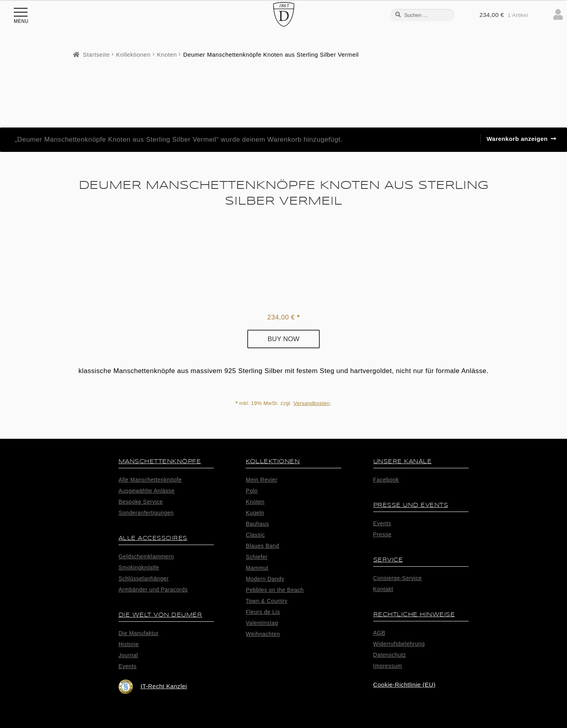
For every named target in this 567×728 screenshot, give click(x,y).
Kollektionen (133, 55)
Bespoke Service (141, 502)
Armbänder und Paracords (153, 589)
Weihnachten (263, 634)
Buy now (284, 339)
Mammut (257, 568)
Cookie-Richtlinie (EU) (405, 685)
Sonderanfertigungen (146, 513)
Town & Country (267, 601)
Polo (252, 491)
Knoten (167, 55)
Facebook (386, 480)
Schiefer (257, 557)
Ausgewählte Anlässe (147, 491)
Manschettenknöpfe (160, 461)
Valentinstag (262, 623)
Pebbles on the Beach (275, 590)
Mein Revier (261, 480)
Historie (129, 644)
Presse (383, 534)
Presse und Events (411, 505)
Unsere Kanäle (403, 461)
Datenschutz (390, 655)
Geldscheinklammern (146, 556)
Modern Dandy (265, 579)
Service (388, 560)
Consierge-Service (398, 578)
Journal (128, 655)
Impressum (388, 666)
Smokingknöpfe (139, 567)
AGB (379, 633)
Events (128, 666)
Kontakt (383, 589)
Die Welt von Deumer (160, 615)
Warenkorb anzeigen (517, 139)
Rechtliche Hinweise (414, 614)
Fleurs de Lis (263, 612)
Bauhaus (257, 524)
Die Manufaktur (139, 633)
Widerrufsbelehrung (399, 644)
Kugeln (255, 513)
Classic (255, 535)
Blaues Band (262, 546)
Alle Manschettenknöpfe (150, 480)
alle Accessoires (153, 538)
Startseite (96, 55)
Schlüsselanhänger (144, 578)
